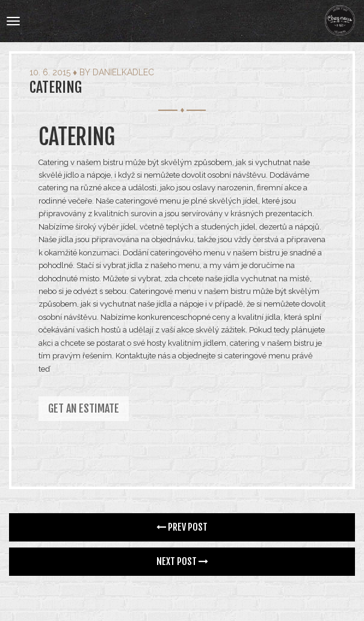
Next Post (182, 561)
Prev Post (182, 527)
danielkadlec (123, 72)
